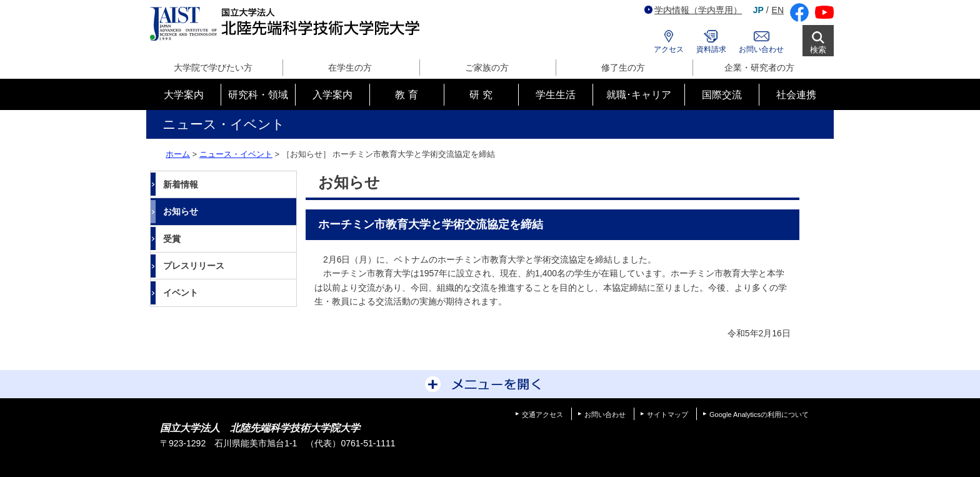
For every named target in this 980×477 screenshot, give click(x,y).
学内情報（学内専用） (693, 10)
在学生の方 (350, 68)
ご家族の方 (487, 68)
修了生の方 (623, 68)
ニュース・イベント (236, 154)
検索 (818, 50)
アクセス (669, 49)
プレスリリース (194, 266)
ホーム (178, 154)
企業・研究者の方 (759, 68)
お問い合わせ (761, 49)
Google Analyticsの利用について (759, 414)
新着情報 (181, 184)
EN (778, 10)
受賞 (172, 239)
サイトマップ (667, 414)
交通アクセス (542, 414)
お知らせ (181, 211)
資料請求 (711, 49)
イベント (181, 293)
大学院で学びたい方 (213, 68)
